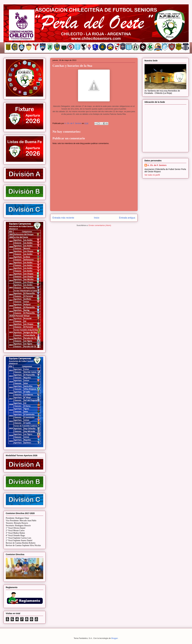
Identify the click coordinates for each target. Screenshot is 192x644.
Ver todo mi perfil (152, 175)
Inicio (97, 218)
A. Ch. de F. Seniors (157, 165)
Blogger (114, 638)
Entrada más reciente (63, 218)
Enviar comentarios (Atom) (100, 225)
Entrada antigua (127, 218)
